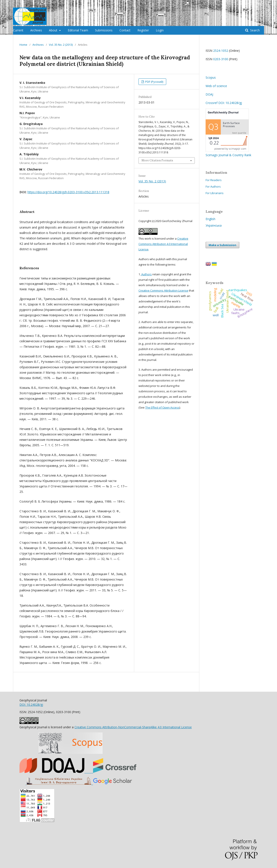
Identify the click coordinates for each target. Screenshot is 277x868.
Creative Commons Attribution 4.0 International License (163, 244)
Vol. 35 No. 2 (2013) (61, 45)
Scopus (211, 77)
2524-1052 (221, 51)
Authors (146, 274)
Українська (214, 225)
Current (18, 30)
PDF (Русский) (154, 82)
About (54, 30)
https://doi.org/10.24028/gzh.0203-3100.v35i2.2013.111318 (68, 192)
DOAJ (209, 94)
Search (254, 30)
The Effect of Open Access (162, 407)
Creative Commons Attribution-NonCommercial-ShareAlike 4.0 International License (133, 727)
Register (143, 30)
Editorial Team (78, 30)
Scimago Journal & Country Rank (228, 153)
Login (160, 30)
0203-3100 (221, 59)
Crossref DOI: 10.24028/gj (224, 103)
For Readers (214, 180)
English (210, 219)
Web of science (216, 86)
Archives (36, 30)
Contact (125, 30)
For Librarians (215, 193)
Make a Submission (222, 245)
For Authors (213, 187)
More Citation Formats (157, 160)
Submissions (104, 30)
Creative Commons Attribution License (163, 290)
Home (23, 45)
